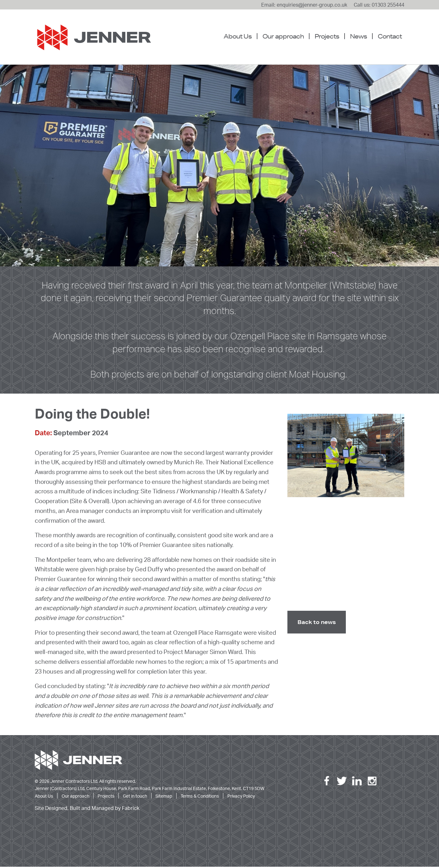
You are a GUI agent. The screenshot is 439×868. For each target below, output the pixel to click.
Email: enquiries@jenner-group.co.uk (304, 5)
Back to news (317, 623)
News (358, 36)
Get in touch (135, 797)
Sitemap (164, 797)
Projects (327, 36)
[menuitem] (240, 36)
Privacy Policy (241, 797)
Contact (390, 36)
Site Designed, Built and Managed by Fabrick (87, 809)
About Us (238, 36)
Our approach (283, 36)
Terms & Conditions (200, 797)
